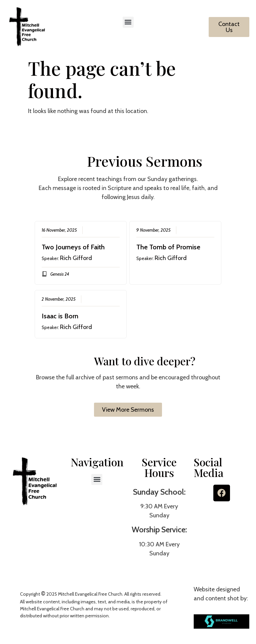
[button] (128, 22)
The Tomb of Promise (168, 247)
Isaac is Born (60, 316)
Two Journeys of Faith (73, 247)
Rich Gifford (76, 258)
